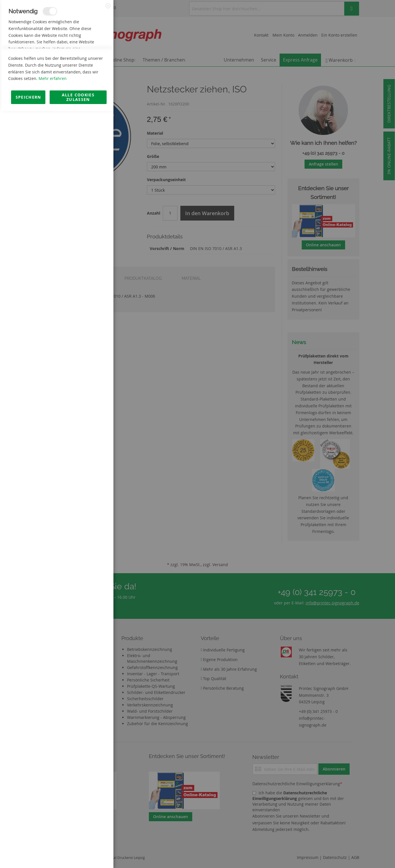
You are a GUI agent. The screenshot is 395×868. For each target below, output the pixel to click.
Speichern (28, 854)
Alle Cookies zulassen (78, 854)
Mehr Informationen (88, 61)
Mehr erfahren (53, 836)
